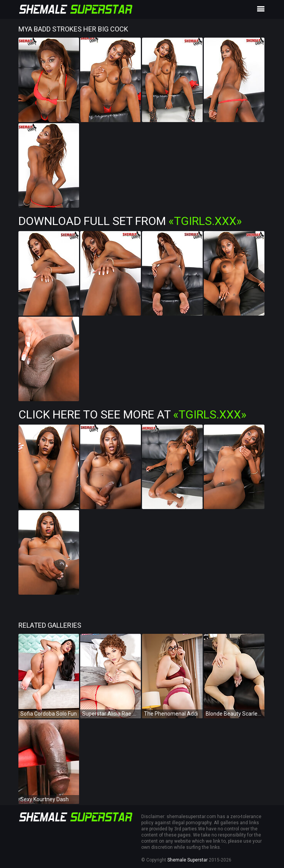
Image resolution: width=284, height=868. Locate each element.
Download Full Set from (130, 221)
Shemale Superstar (187, 860)
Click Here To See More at (132, 414)
